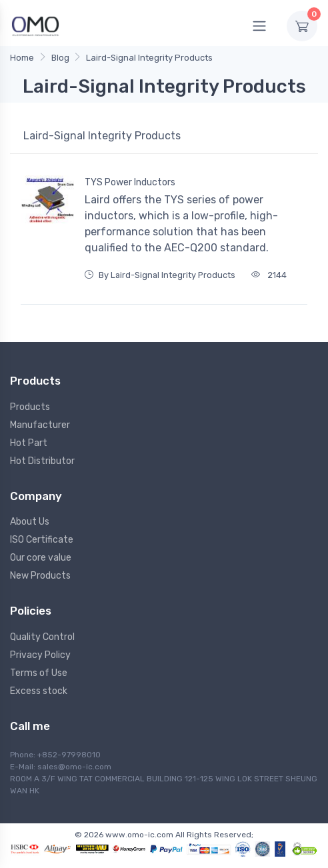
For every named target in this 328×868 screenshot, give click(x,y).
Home (22, 58)
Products (30, 407)
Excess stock (39, 691)
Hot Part (29, 443)
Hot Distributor (42, 461)
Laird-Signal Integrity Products (149, 58)
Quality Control (42, 637)
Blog (60, 58)
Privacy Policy (40, 655)
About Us (30, 522)
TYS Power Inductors (130, 182)
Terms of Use (39, 673)
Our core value (41, 558)
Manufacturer (40, 425)
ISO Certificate (42, 540)
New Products (40, 576)
